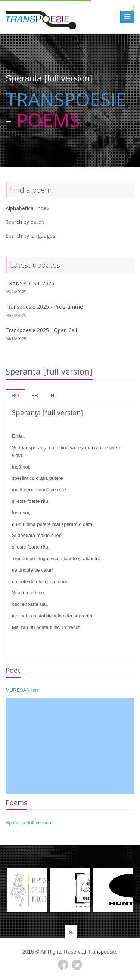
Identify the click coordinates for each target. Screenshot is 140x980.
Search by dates (25, 222)
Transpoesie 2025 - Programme (44, 307)
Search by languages (30, 236)
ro (15, 396)
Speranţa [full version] (29, 822)
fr (35, 396)
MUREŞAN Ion (22, 690)
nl (54, 396)
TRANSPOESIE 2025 (30, 283)
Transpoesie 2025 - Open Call (41, 330)
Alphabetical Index (27, 208)
